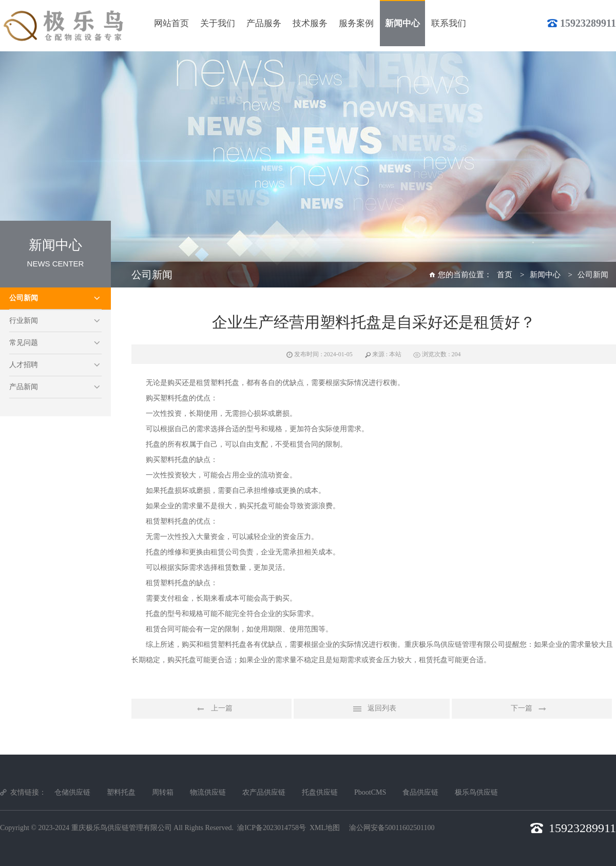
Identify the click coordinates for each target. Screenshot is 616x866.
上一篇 (211, 709)
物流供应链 (208, 792)
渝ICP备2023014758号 (272, 828)
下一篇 (532, 709)
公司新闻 (24, 298)
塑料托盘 (121, 792)
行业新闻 (24, 321)
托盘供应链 (320, 792)
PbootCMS (370, 792)
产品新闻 (24, 387)
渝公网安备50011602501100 (392, 828)
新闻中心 (545, 275)
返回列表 (372, 709)
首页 (505, 275)
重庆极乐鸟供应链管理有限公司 (122, 828)
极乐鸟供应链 (476, 792)
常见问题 (24, 343)
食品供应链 (420, 792)
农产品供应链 (264, 792)
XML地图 (325, 828)
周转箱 (163, 792)
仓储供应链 (72, 792)
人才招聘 (24, 365)
